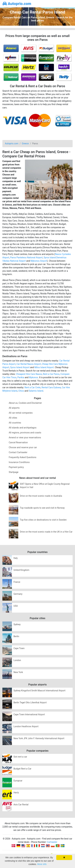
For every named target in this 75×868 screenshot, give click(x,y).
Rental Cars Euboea (51, 387)
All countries (15, 423)
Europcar (18, 781)
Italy (16, 558)
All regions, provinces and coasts (25, 433)
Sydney (17, 624)
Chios (21, 391)
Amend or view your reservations (25, 438)
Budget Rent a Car (22, 769)
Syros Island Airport (20, 367)
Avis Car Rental (21, 805)
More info (42, 864)
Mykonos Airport (39, 261)
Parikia (21, 377)
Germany (18, 594)
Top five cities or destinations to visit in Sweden (43, 520)
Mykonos (33, 377)
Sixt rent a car (20, 757)
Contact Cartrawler (18, 452)
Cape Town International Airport (29, 714)
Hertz (16, 793)
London (17, 660)
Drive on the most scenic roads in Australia (41, 496)
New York (18, 672)
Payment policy (16, 467)
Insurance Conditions (19, 462)
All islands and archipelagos (23, 428)
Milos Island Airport (44, 367)
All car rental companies (21, 413)
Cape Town (19, 648)
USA (16, 606)
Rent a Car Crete (32, 387)
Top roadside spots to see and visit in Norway (42, 508)
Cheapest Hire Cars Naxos (29, 374)
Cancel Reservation (18, 442)
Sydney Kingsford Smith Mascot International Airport (39, 691)
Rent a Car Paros (51, 374)
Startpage (14, 472)
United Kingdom (21, 570)
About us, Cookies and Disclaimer (25, 403)
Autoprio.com (17, 4)
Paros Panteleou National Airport (26, 257)
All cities (13, 418)
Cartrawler (52, 842)
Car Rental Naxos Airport (29, 364)
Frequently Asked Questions (23, 457)
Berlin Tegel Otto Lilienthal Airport (30, 702)
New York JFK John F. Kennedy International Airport (39, 738)
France (17, 582)
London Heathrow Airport (26, 726)
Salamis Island (36, 391)
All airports (14, 408)
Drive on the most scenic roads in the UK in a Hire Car (46, 532)
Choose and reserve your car (23, 447)
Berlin (16, 636)
